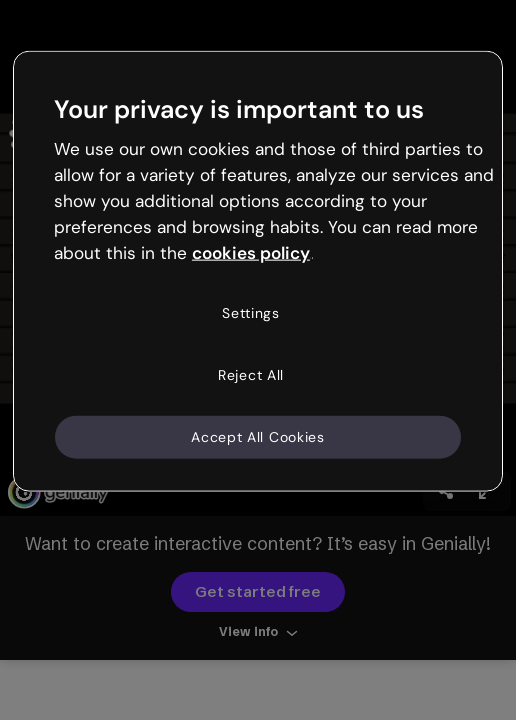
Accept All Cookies (258, 436)
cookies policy (251, 252)
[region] (258, 271)
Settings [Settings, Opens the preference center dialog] (251, 313)
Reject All (251, 375)
